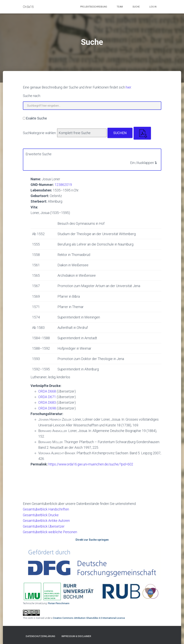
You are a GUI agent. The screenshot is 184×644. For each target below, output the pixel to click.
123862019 (63, 185)
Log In (153, 7)
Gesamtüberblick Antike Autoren (47, 520)
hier (128, 87)
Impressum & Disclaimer (76, 636)
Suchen (120, 133)
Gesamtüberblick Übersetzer (44, 526)
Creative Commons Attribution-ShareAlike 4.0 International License (89, 617)
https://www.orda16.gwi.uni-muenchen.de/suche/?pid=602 (92, 464)
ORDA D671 (47, 397)
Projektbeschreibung (94, 7)
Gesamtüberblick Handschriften (47, 509)
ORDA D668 (47, 391)
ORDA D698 (47, 408)
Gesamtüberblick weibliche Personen (51, 531)
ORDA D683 (47, 402)
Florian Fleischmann (59, 603)
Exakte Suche (37, 118)
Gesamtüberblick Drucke (41, 514)
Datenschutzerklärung (40, 636)
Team (120, 7)
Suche (136, 7)
